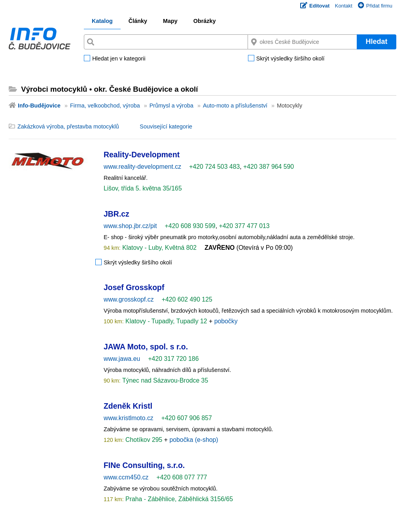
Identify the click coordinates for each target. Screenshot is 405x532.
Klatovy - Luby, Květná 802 (159, 248)
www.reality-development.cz (142, 167)
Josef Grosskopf (134, 287)
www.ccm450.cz (126, 477)
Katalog (102, 21)
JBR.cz (116, 214)
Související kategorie (166, 126)
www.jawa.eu (122, 359)
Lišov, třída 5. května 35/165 (143, 188)
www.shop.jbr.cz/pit (130, 226)
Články (138, 21)
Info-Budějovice (39, 106)
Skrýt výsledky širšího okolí (291, 59)
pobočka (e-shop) (194, 440)
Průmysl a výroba (171, 106)
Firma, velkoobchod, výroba (105, 106)
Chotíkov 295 (144, 440)
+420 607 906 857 (187, 418)
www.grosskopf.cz (129, 299)
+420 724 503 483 (214, 167)
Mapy (170, 21)
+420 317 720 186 (173, 359)
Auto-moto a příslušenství (235, 106)
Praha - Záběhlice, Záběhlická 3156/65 (178, 499)
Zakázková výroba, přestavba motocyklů (68, 126)
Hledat (376, 42)
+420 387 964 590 (269, 167)
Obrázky (205, 21)
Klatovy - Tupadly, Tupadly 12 (166, 321)
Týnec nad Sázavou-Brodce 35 (164, 380)
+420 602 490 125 (187, 299)
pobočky (226, 321)
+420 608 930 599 (190, 226)
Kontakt (344, 6)
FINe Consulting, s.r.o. (144, 465)
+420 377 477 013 (244, 226)
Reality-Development (142, 155)
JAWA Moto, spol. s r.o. (146, 347)
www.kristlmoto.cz (129, 418)
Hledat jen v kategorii (119, 59)
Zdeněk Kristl (128, 406)
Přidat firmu (375, 6)
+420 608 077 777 (182, 477)
